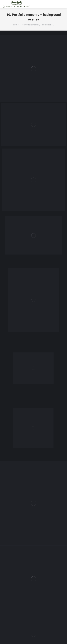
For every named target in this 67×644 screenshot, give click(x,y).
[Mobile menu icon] (61, 4)
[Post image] (33, 69)
